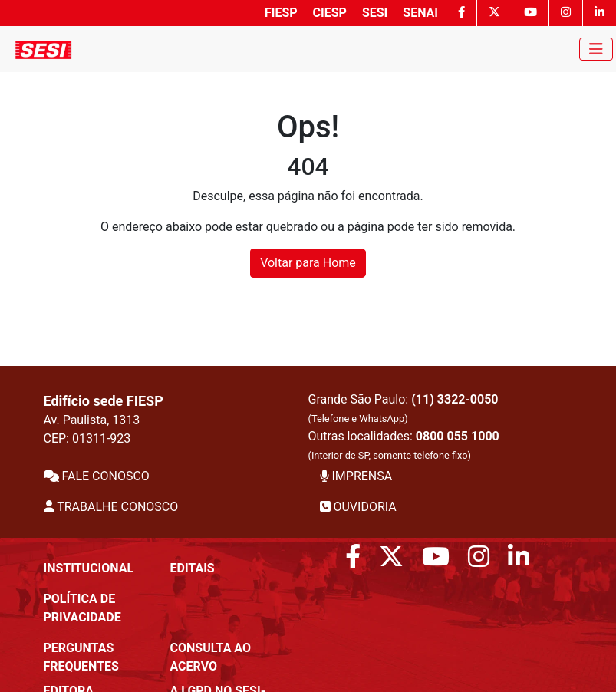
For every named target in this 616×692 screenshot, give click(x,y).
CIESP (330, 13)
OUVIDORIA (358, 507)
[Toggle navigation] (596, 49)
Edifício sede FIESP (104, 401)
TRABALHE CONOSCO (111, 507)
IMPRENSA (356, 476)
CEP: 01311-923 (87, 438)
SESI (375, 13)
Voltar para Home (308, 263)
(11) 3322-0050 (455, 399)
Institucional (89, 568)
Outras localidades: (404, 445)
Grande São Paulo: (404, 408)
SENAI (420, 13)
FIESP (281, 13)
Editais (193, 568)
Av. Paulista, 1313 (92, 420)
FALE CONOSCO (97, 476)
